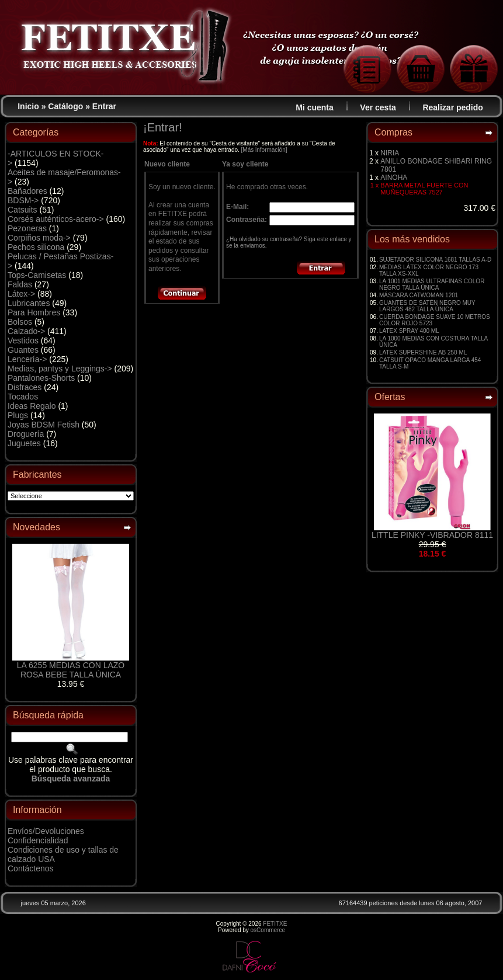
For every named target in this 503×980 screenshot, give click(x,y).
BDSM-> (23, 200)
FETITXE (275, 924)
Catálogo (65, 106)
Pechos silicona (36, 247)
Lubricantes (29, 303)
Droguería (26, 434)
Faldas (20, 284)
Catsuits (22, 210)
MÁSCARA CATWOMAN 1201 (419, 295)
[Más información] (264, 150)
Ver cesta (378, 107)
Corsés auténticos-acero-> (56, 219)
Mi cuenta (315, 107)
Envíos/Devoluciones (46, 831)
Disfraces (25, 387)
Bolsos (20, 322)
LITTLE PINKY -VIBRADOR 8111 (432, 535)
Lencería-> (27, 359)
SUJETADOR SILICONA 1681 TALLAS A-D (435, 260)
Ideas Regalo (32, 406)
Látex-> (21, 294)
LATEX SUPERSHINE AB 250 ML (423, 352)
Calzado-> (26, 331)
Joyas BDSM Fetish (44, 425)
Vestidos (23, 340)
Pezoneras (27, 228)
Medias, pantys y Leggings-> (60, 369)
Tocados (23, 397)
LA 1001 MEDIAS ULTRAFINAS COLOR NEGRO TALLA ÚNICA (432, 284)
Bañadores (27, 191)
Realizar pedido (452, 107)
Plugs (18, 415)
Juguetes (24, 443)
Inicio (28, 106)
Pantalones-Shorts (41, 378)
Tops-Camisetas (37, 275)
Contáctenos (31, 868)
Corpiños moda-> (39, 238)
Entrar (104, 106)
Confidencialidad (38, 840)
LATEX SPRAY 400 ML (409, 331)
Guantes (23, 350)
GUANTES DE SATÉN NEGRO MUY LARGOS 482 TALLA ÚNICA (427, 306)
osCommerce (268, 930)
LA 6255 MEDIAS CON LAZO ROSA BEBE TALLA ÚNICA (71, 670)
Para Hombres (34, 312)
